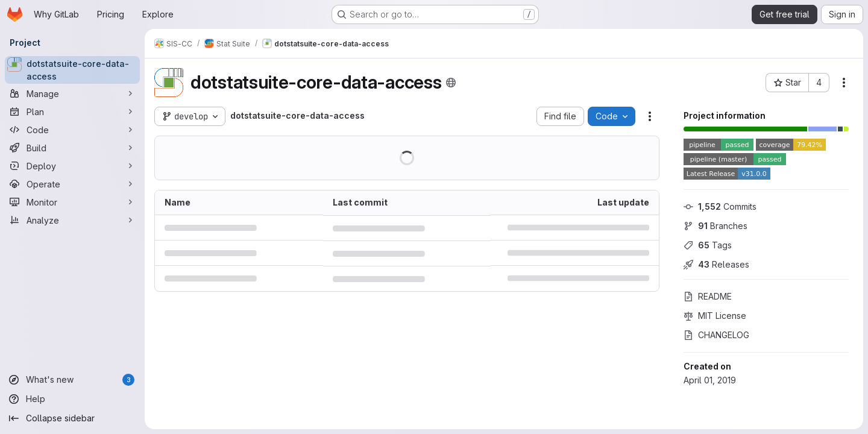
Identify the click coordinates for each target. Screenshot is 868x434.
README (708, 296)
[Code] (72, 130)
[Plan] (72, 112)
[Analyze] (72, 220)
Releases (716, 264)
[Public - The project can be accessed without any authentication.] (451, 83)
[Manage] (72, 93)
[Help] (72, 399)
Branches (715, 226)
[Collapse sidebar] (72, 418)
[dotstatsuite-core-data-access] (72, 70)
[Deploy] (72, 166)
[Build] (72, 148)
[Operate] (72, 184)
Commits (720, 206)
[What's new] (72, 380)
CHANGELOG (716, 335)
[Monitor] (72, 202)
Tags (708, 245)
